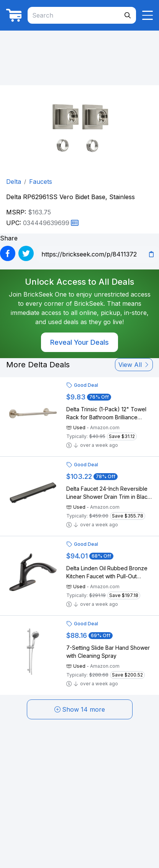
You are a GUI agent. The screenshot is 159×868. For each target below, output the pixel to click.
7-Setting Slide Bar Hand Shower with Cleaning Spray (108, 652)
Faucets (41, 182)
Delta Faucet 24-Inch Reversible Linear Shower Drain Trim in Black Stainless (108, 493)
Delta (14, 182)
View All (134, 365)
